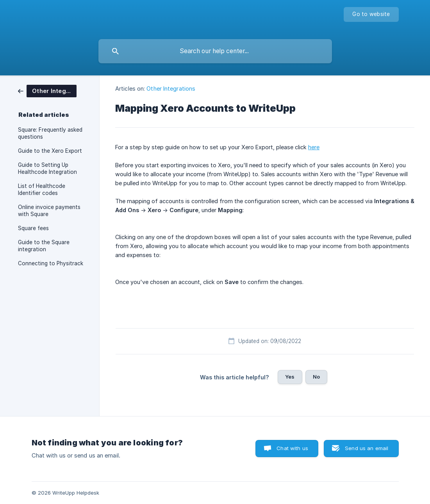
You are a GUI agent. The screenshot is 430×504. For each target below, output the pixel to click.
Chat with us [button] (292, 448)
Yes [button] (290, 377)
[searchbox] (215, 51)
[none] (371, 14)
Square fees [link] (33, 228)
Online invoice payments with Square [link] (49, 211)
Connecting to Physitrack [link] (51, 263)
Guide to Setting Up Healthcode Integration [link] (47, 168)
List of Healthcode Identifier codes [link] (42, 189)
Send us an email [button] (367, 448)
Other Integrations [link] (171, 88)
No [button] (316, 377)
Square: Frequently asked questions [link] (50, 133)
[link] (47, 90)
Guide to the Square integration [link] (44, 246)
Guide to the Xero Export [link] (50, 151)
